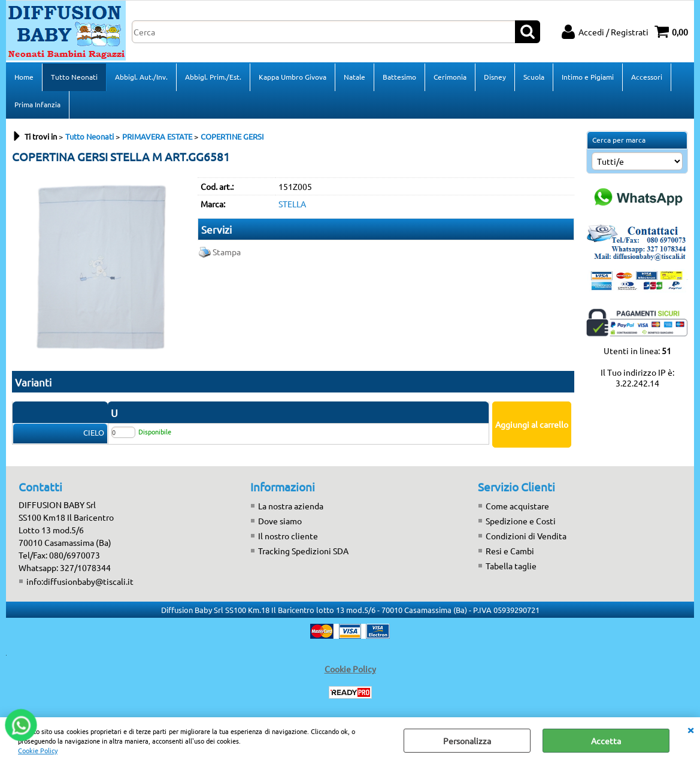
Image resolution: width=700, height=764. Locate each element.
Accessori (647, 77)
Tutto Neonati (74, 77)
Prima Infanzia (37, 104)
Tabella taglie (511, 566)
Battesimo (399, 77)
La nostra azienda (291, 506)
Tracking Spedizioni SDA (303, 551)
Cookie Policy (38, 750)
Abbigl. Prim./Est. (213, 77)
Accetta (606, 741)
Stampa (227, 252)
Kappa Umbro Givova (293, 77)
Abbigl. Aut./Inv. (141, 77)
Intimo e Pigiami (588, 77)
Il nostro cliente (288, 536)
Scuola (534, 77)
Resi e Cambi (510, 551)
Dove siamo (280, 521)
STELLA (292, 204)
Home (24, 77)
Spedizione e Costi (521, 521)
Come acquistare (517, 506)
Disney (495, 77)
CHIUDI (690, 729)
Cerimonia (450, 77)
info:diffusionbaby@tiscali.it (80, 581)
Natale (354, 77)
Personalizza (467, 741)
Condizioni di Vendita (526, 536)
